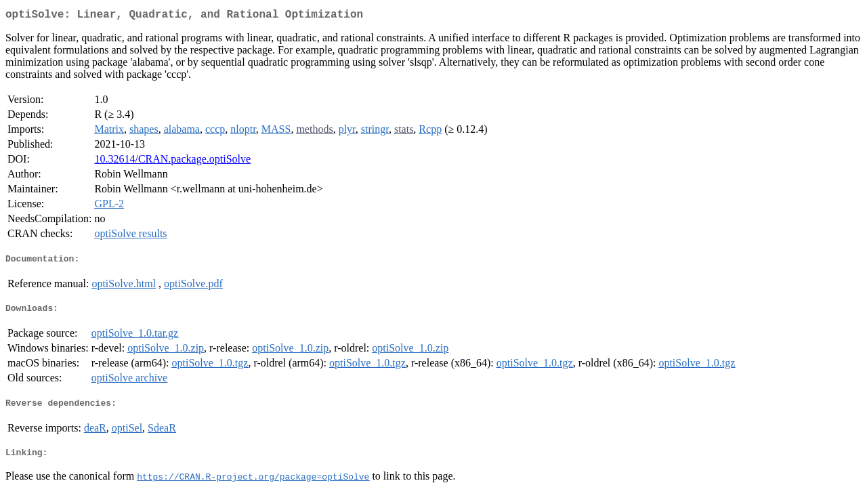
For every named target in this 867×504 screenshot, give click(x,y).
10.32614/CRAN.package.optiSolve (172, 162)
